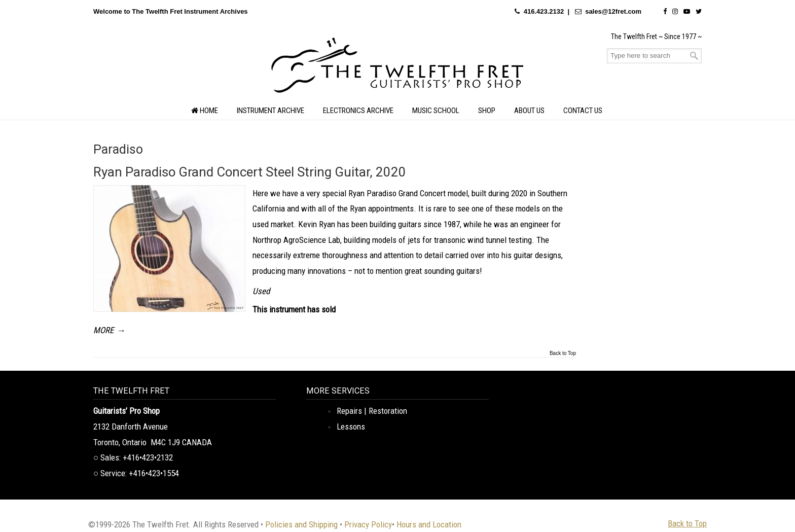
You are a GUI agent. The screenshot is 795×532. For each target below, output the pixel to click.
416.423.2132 (544, 11)
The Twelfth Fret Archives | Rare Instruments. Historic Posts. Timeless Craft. (397, 68)
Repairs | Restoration (372, 411)
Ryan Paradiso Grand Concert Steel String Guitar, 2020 (250, 172)
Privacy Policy (368, 524)
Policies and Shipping (301, 524)
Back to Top (563, 353)
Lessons (351, 427)
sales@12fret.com (613, 11)
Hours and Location (429, 524)
